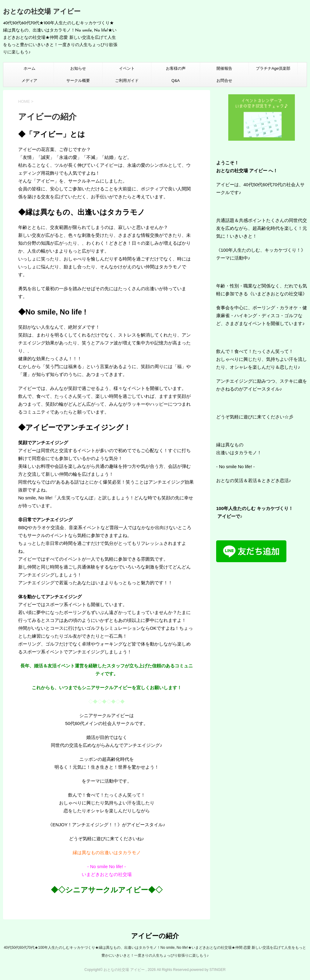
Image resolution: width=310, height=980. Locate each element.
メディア (29, 81)
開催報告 (224, 68)
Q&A (175, 81)
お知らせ (78, 68)
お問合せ (224, 81)
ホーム (30, 68)
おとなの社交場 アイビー (42, 12)
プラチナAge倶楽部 (273, 68)
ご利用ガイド (127, 81)
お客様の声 (176, 68)
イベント (127, 68)
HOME (24, 101)
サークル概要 (78, 81)
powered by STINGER (208, 970)
